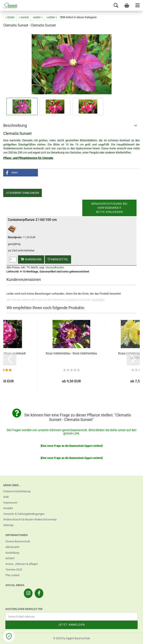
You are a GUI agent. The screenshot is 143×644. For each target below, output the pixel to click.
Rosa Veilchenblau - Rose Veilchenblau (71, 353)
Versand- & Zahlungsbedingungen (24, 514)
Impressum (10, 503)
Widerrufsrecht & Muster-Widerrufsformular (30, 519)
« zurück (24, 17)
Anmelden (98, 300)
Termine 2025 (14, 570)
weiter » (38, 17)
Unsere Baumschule (18, 541)
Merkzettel (58, 259)
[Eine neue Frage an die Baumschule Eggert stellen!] (72, 446)
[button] (21, 173)
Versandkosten (55, 267)
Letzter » (52, 17)
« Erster (10, 17)
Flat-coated (12, 575)
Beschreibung (15, 125)
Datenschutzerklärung (17, 491)
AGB (6, 497)
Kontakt (8, 508)
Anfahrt (10, 558)
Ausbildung (12, 553)
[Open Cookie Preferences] (9, 636)
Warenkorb (31, 259)
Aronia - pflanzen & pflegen (22, 564)
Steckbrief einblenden (23, 193)
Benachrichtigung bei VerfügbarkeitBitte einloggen (110, 208)
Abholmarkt (12, 547)
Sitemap (8, 525)
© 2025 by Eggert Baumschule (71, 638)
